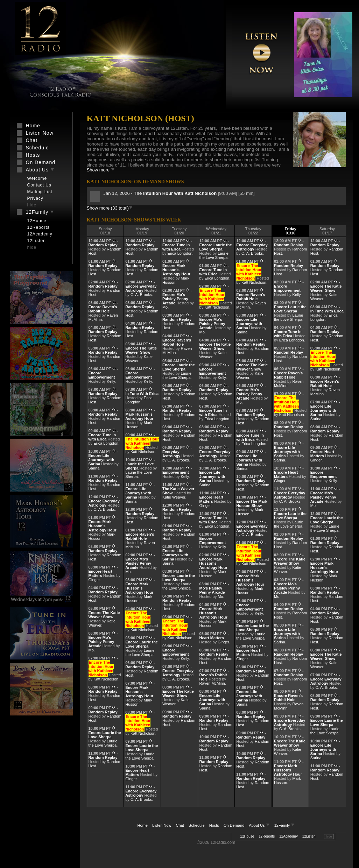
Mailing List (40, 192)
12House (247, 836)
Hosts (214, 825)
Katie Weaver (174, 497)
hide (329, 837)
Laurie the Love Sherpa (103, 743)
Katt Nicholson (106, 679)
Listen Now (162, 825)
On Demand (234, 825)
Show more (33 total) (110, 208)
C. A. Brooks (104, 509)
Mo (91, 650)
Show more (101, 170)
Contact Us (39, 185)
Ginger (94, 580)
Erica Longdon (106, 443)
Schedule (197, 825)
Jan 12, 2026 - (161, 193)
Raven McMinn (212, 683)
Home (143, 825)
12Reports (267, 836)
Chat (180, 825)
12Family (285, 825)
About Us (260, 825)
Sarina (94, 468)
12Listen (309, 836)
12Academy (288, 836)
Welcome (37, 178)
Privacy (35, 198)
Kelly (111, 381)
